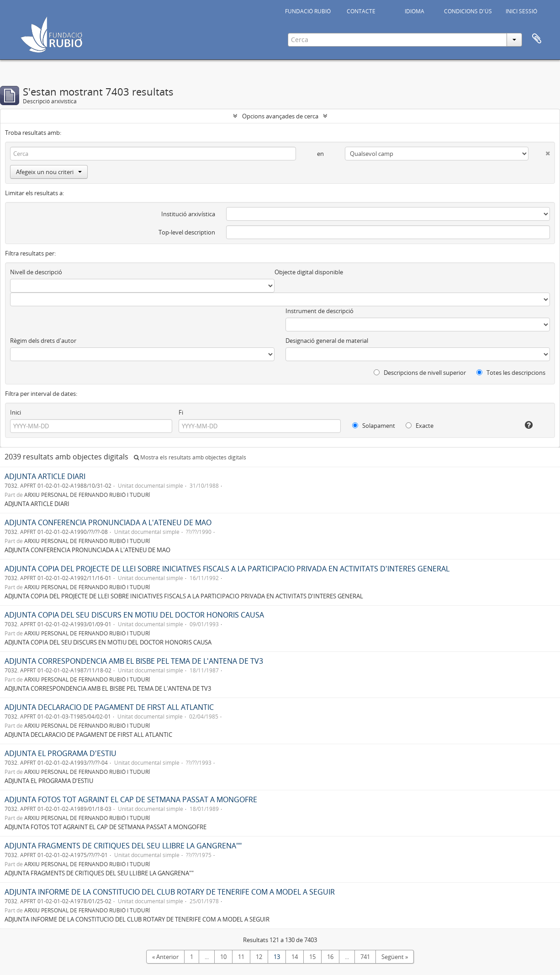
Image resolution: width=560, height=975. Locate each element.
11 (241, 957)
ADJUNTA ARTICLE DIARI (45, 476)
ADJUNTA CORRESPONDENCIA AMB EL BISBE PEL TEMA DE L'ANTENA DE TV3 (134, 661)
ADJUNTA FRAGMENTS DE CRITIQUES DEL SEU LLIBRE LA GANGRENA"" (123, 846)
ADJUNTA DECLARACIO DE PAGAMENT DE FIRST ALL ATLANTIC (109, 707)
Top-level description (187, 232)
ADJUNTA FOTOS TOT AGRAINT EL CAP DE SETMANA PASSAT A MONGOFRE (131, 799)
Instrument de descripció (320, 311)
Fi (181, 412)
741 (365, 957)
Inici (16, 412)
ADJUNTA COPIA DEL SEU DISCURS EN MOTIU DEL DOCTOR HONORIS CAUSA (134, 615)
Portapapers (537, 39)
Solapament (374, 426)
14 (295, 957)
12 (259, 957)
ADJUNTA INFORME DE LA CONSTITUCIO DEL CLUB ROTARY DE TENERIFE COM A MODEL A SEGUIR (170, 892)
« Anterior (165, 957)
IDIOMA (415, 11)
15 (312, 957)
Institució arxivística (188, 214)
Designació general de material (327, 341)
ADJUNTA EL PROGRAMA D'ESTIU (61, 753)
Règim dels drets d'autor (43, 341)
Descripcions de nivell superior (420, 373)
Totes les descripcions (511, 373)
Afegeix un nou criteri (49, 172)
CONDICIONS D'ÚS (468, 11)
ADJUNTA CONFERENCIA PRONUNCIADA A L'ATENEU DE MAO (108, 522)
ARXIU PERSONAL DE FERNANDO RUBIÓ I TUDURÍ (87, 495)
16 (330, 957)
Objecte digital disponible (309, 272)
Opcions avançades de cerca (280, 116)
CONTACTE (361, 11)
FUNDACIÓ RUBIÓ (308, 11)
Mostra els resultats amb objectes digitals (190, 457)
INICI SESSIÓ (521, 11)
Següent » (395, 957)
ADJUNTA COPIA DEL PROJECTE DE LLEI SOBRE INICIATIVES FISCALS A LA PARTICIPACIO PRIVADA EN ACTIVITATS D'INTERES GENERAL (227, 569)
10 (223, 957)
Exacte (420, 426)
